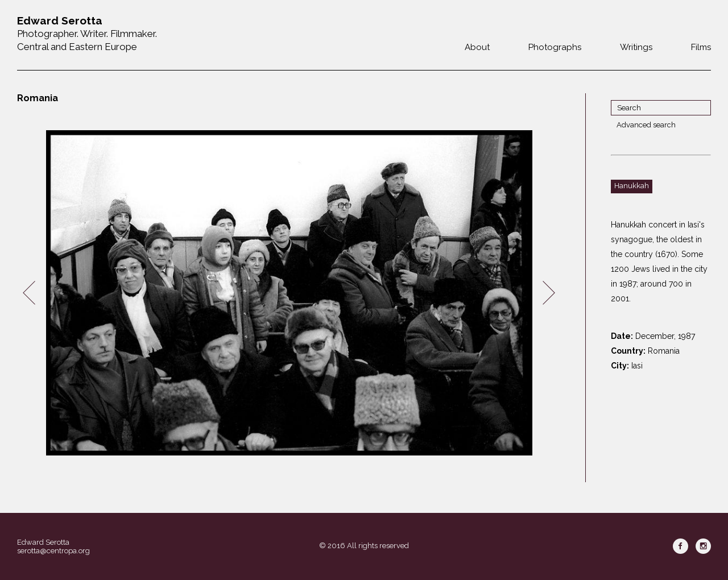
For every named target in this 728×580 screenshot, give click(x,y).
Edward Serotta (43, 542)
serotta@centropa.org (53, 551)
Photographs (555, 47)
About (477, 47)
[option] (289, 293)
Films (701, 47)
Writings (636, 47)
